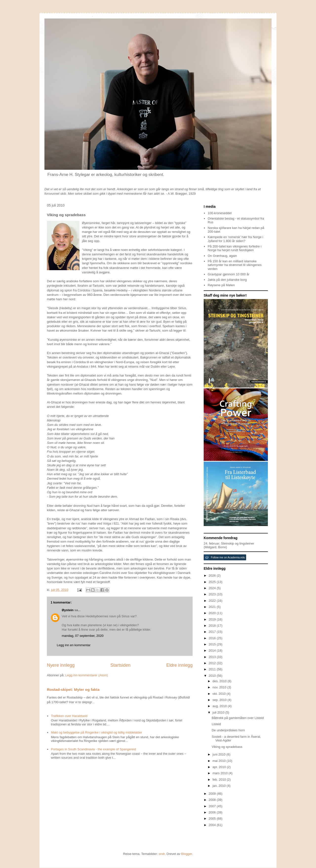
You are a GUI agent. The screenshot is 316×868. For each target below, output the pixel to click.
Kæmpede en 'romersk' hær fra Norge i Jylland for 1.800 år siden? (235, 239)
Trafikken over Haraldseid (69, 716)
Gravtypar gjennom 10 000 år (228, 274)
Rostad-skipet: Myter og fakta (73, 689)
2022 (213, 601)
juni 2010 (219, 754)
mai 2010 (220, 761)
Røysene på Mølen (221, 285)
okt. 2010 (220, 694)
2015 (213, 644)
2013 (213, 657)
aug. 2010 (220, 706)
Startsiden (120, 665)
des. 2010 (220, 681)
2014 (213, 651)
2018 (213, 626)
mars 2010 (221, 773)
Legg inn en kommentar (74, 645)
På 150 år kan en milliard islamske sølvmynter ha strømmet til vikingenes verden (235, 265)
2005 (213, 819)
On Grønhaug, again (222, 256)
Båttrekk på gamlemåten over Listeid (238, 718)
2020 (213, 613)
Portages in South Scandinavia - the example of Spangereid (93, 749)
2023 (213, 594)
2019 (213, 619)
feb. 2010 (220, 780)
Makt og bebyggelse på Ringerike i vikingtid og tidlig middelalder (96, 732)
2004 (213, 825)
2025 (213, 582)
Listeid (216, 724)
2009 (213, 794)
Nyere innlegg (61, 665)
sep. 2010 (220, 700)
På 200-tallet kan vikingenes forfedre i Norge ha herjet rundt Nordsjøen (235, 248)
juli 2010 (219, 712)
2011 (213, 669)
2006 (213, 812)
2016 (213, 638)
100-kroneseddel (220, 213)
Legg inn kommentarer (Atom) (87, 675)
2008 (213, 800)
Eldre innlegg (179, 665)
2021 (213, 607)
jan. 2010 (220, 786)
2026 (213, 576)
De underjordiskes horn (228, 730)
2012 (213, 663)
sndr (162, 854)
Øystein (68, 610)
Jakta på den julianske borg (227, 280)
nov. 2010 (220, 687)
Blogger (187, 854)
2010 (213, 676)
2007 (213, 806)
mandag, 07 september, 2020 (83, 636)
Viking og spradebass (227, 747)
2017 (213, 632)
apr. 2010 (220, 767)
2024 (213, 588)
